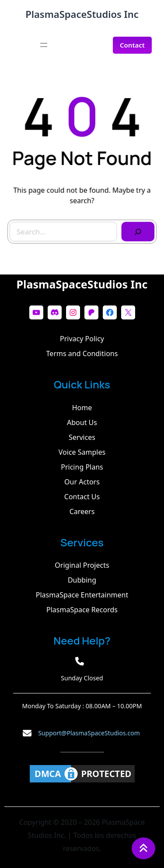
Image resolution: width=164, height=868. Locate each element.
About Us (82, 422)
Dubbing (82, 580)
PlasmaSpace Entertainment (82, 595)
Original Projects (82, 565)
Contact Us (82, 497)
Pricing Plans (82, 467)
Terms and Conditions (82, 353)
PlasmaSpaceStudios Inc (82, 14)
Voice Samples (82, 452)
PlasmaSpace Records (82, 610)
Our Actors (82, 482)
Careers (82, 511)
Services (82, 437)
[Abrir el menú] (44, 45)
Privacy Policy (82, 339)
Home (82, 408)
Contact (132, 45)
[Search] (136, 229)
